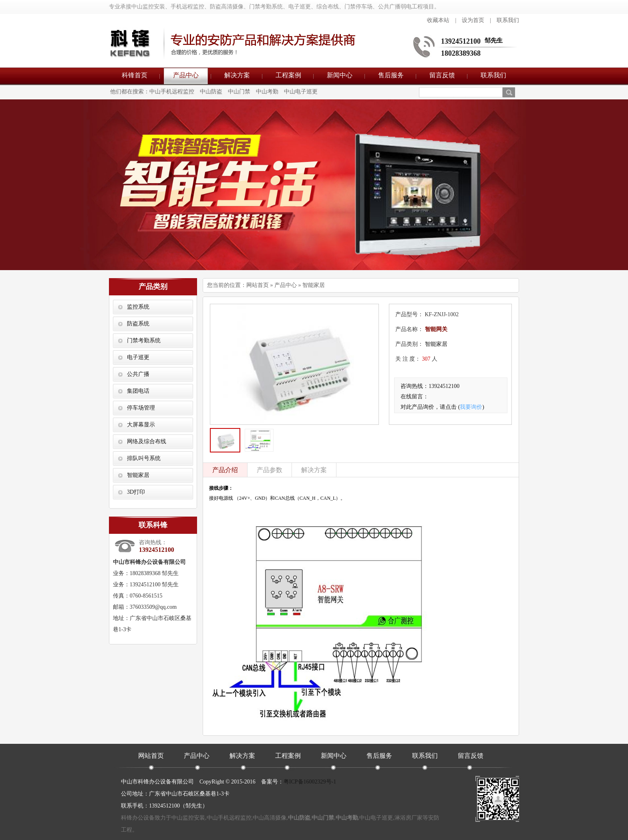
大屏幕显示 (141, 425)
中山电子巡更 (301, 92)
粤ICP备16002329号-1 (310, 782)
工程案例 (288, 75)
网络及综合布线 (147, 441)
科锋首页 (135, 75)
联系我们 (508, 20)
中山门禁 (239, 92)
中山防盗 (211, 92)
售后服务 (391, 75)
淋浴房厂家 (409, 818)
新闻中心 (340, 75)
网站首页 (258, 285)
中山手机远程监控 (172, 92)
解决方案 (237, 75)
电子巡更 (138, 357)
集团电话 (138, 391)
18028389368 (461, 53)
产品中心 (186, 75)
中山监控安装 (188, 818)
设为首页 (473, 20)
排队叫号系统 (144, 458)
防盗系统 (138, 324)
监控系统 (138, 307)
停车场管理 (141, 408)
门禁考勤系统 (144, 340)
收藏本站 (438, 20)
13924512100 (461, 41)
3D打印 (136, 492)
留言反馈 (442, 75)
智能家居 (138, 475)
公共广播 (138, 374)
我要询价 (471, 407)
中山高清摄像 (270, 818)
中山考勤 (267, 92)
